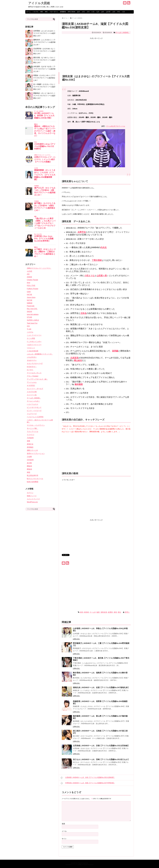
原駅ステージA (32, 450)
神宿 (28, 472)
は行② (108, 12)
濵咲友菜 (104, 612)
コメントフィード (33, 499)
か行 (83, 12)
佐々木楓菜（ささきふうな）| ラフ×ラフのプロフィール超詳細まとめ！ (44, 87)
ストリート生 (32, 395)
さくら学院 (31, 338)
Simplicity (85, 863)
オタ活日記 (31, 385)
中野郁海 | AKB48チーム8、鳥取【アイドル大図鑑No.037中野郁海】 (88, 783)
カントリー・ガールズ (35, 389)
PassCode (31, 306)
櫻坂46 (29, 466)
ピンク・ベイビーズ (34, 411)
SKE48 (29, 312)
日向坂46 (30, 460)
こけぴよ (30, 332)
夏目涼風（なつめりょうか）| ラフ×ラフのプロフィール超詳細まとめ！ (44, 60)
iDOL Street (71, 12)
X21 (28, 326)
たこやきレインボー (34, 342)
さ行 (88, 12)
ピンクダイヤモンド (34, 407)
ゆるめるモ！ (32, 367)
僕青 (28, 441)
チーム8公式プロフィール (116, 126)
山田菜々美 (102, 276)
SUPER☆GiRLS (33, 320)
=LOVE (30, 271)
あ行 (79, 12)
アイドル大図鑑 (39, 3)
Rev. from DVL (32, 309)
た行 (93, 12)
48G (42, 12)
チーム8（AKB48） (123, 33)
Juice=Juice (31, 297)
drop (28, 283)
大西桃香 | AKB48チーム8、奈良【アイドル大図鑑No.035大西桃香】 (88, 778)
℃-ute (29, 329)
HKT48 (29, 295)
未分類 (29, 463)
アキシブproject (33, 376)
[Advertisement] (96, 54)
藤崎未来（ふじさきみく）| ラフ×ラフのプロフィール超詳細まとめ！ (44, 42)
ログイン (30, 493)
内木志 (104, 247)
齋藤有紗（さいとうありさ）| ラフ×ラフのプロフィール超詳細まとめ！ (44, 96)
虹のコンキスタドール (35, 479)
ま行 (114, 12)
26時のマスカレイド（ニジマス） (39, 268)
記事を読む (76, 639)
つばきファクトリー (34, 345)
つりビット (31, 348)
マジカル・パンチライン (36, 425)
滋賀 (98, 612)
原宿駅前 (63, 12)
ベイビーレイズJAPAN (35, 417)
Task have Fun (32, 323)
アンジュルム (32, 382)
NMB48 (30, 303)
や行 (119, 12)
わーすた (30, 370)
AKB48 (86, 612)
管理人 (127, 612)
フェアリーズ (32, 414)
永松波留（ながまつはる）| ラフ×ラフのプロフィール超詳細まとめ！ (44, 69)
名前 (63, 824)
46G (46, 12)
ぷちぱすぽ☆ (32, 357)
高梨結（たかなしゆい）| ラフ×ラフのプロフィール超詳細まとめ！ (44, 78)
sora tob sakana (33, 314)
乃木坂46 (30, 438)
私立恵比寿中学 (33, 475)
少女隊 (29, 457)
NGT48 (30, 300)
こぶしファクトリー (34, 335)
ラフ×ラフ (31, 435)
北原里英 (74, 358)
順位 (119, 612)
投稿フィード (32, 496)
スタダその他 (32, 392)
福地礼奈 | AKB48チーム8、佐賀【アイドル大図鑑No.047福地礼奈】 (101, 687)
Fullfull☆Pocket (32, 289)
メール (64, 831)
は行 (103, 12)
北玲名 (83, 313)
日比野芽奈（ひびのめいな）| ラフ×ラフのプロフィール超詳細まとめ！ (44, 51)
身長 (115, 612)
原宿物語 (30, 447)
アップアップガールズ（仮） (37, 379)
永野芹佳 (82, 232)
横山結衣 (78, 360)
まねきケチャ (32, 360)
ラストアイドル (33, 432)
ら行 (123, 12)
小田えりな (90, 276)
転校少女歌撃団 (33, 482)
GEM (29, 292)
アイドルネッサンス (34, 373)
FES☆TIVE (31, 286)
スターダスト (54, 12)
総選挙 (110, 612)
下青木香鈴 (97, 260)
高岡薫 (115, 351)
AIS (28, 274)
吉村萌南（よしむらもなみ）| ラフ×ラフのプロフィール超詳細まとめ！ (44, 33)
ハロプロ (35, 12)
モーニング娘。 (33, 428)
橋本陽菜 (79, 384)
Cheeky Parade (32, 280)
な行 (98, 12)
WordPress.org (32, 502)
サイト (64, 839)
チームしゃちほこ (33, 401)
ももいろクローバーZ (35, 363)
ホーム (28, 12)
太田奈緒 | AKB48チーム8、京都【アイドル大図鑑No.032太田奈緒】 (101, 746)
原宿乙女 (30, 444)
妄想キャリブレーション (36, 453)
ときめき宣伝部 (33, 351)
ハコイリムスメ (33, 404)
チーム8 (93, 612)
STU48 (29, 317)
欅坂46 (29, 469)
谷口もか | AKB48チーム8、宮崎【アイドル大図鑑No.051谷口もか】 (101, 759)
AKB (81, 612)
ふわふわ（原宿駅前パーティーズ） (40, 354)
